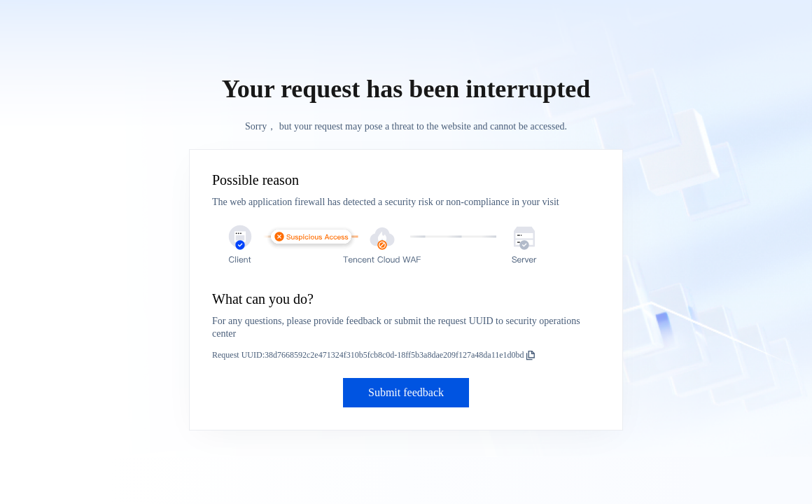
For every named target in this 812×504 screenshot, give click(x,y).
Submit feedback (406, 392)
